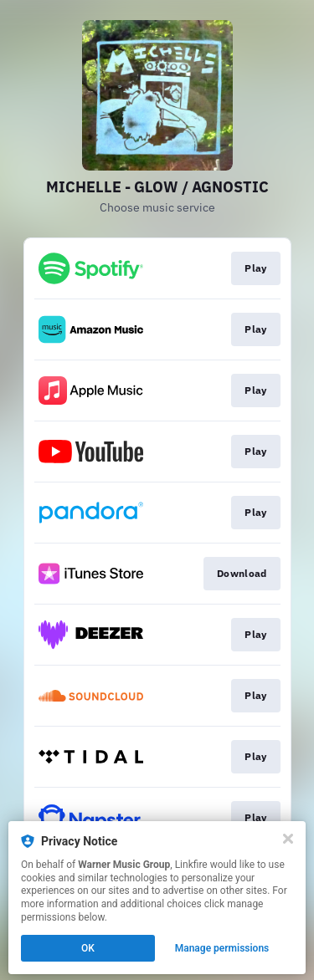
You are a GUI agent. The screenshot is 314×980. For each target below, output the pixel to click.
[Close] (288, 839)
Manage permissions (222, 948)
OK (88, 948)
